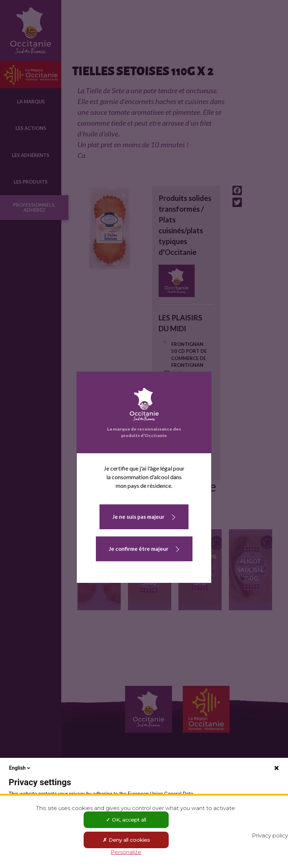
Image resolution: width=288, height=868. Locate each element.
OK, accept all (126, 820)
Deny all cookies (126, 840)
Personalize (126, 852)
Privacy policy (270, 835)
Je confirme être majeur (139, 549)
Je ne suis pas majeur (138, 517)
